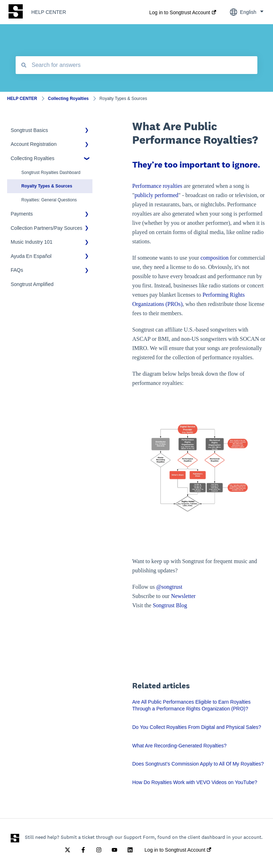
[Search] (24, 65)
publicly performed (157, 195)
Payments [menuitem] (22, 214)
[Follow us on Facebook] (83, 850)
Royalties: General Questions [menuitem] (49, 200)
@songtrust (170, 587)
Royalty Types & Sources (123, 99)
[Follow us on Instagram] (99, 850)
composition (215, 258)
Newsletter (183, 596)
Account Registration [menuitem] (34, 144)
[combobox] (136, 65)
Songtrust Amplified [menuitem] (32, 284)
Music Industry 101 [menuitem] (32, 242)
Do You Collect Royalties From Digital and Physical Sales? (197, 727)
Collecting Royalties (68, 99)
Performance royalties (157, 186)
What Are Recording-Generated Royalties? (179, 746)
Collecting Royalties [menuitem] (33, 158)
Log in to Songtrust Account (180, 12)
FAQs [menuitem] (17, 270)
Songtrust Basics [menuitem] (29, 130)
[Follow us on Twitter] (68, 850)
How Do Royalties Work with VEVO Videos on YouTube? (195, 782)
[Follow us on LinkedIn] (130, 850)
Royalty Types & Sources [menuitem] (47, 186)
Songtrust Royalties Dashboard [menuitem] (51, 173)
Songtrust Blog (170, 605)
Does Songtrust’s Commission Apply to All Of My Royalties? (198, 764)
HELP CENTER (49, 12)
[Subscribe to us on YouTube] (114, 850)
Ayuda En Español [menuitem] (31, 256)
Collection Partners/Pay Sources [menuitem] (47, 228)
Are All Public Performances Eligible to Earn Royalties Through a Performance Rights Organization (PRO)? (191, 705)
